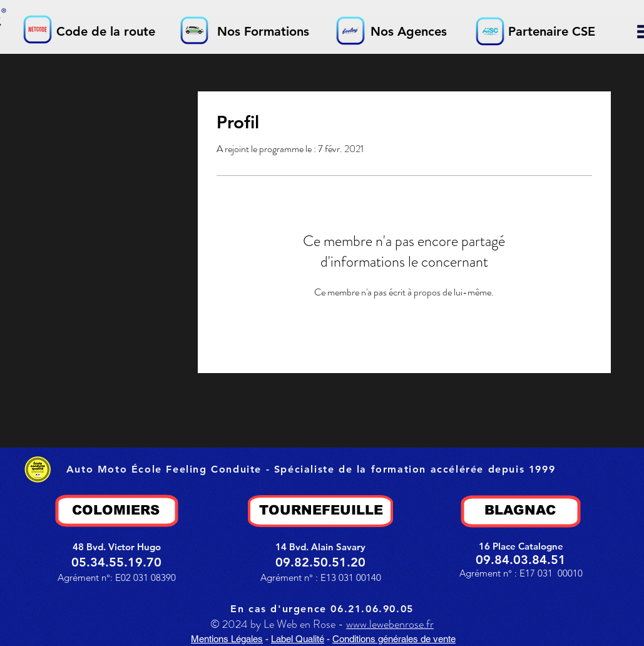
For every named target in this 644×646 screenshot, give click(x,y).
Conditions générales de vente (394, 639)
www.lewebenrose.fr (390, 624)
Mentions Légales (227, 639)
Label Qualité (298, 639)
